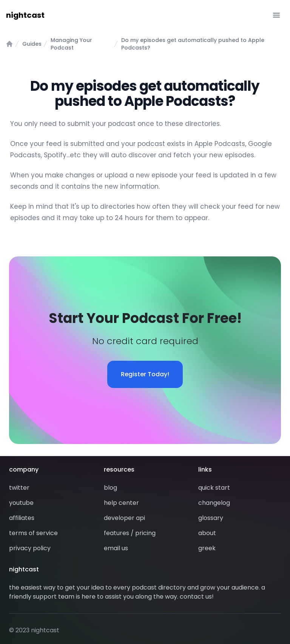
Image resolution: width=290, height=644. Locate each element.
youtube (21, 503)
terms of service (33, 533)
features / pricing (130, 533)
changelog (214, 503)
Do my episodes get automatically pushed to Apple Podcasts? (193, 44)
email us (116, 548)
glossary (211, 518)
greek (207, 548)
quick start (214, 488)
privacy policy (30, 548)
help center (121, 503)
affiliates (22, 518)
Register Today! (145, 374)
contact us (196, 597)
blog (110, 488)
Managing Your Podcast (71, 44)
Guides (32, 44)
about (207, 533)
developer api (124, 518)
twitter (19, 488)
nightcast (25, 15)
